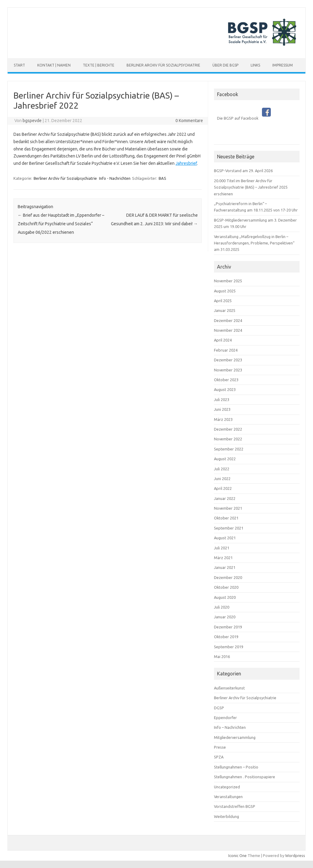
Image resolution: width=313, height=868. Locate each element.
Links (255, 65)
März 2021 (223, 558)
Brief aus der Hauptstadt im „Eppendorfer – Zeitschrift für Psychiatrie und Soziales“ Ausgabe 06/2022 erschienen (61, 224)
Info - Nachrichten (115, 178)
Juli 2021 (222, 548)
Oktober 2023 (226, 380)
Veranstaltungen (228, 797)
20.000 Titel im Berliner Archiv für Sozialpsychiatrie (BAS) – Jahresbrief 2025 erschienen (251, 187)
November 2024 (228, 330)
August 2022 (225, 459)
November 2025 (228, 281)
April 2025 (223, 301)
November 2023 (228, 370)
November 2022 (228, 439)
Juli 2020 (222, 607)
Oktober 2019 (226, 637)
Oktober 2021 (226, 518)
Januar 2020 (225, 617)
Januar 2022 (225, 498)
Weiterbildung (226, 816)
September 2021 (229, 528)
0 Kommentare (189, 121)
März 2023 (223, 419)
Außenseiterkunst (229, 688)
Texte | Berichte (99, 65)
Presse (220, 747)
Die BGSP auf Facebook (244, 118)
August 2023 (225, 389)
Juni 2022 (222, 479)
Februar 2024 (226, 350)
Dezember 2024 (228, 320)
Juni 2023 (222, 409)
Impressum (283, 65)
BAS (162, 178)
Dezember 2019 (228, 627)
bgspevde (32, 121)
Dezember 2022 (228, 429)
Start (19, 65)
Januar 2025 (225, 310)
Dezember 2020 (228, 577)
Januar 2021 (225, 567)
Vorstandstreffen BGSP (235, 806)
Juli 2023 (222, 400)
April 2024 (223, 340)
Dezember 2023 (228, 360)
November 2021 (228, 508)
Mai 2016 (222, 656)
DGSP (219, 708)
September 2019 (229, 647)
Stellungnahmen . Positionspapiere (245, 777)
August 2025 (225, 291)
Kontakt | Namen (54, 65)
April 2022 (223, 488)
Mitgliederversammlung (235, 737)
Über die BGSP (225, 65)
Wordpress (295, 855)
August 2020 (225, 597)
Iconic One (238, 855)
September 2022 (229, 449)
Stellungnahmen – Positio (236, 767)
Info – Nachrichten (230, 727)
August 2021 (225, 538)
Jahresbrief (186, 163)
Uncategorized (227, 787)
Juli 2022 (222, 469)
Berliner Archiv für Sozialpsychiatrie (163, 65)
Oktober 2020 (226, 587)
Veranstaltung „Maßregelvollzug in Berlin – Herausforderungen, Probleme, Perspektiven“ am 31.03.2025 (254, 243)
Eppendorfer (225, 718)
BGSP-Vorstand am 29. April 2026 (243, 171)
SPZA (219, 757)
